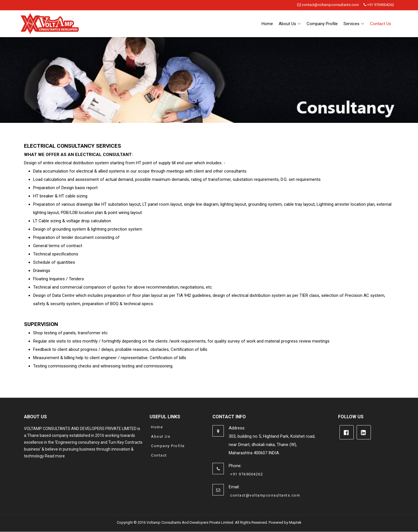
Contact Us (381, 24)
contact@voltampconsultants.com (328, 5)
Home (267, 24)
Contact (159, 455)
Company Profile (322, 24)
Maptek (295, 522)
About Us (161, 436)
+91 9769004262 (379, 5)
